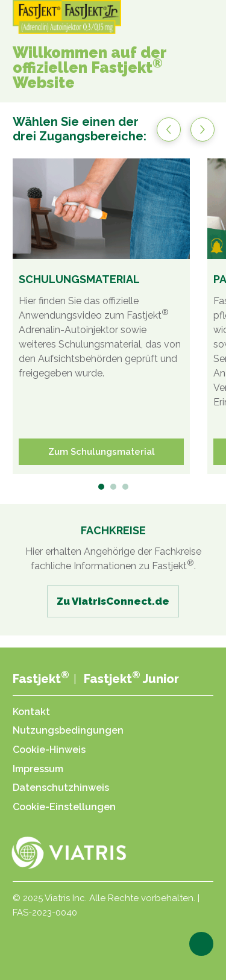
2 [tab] (114, 488)
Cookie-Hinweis (49, 750)
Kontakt (31, 712)
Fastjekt (41, 679)
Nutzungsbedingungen (68, 730)
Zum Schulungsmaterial (102, 452)
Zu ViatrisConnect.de (113, 601)
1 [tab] (102, 488)
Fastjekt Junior (131, 679)
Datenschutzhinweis (61, 788)
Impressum (38, 769)
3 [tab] (126, 488)
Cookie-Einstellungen (64, 807)
